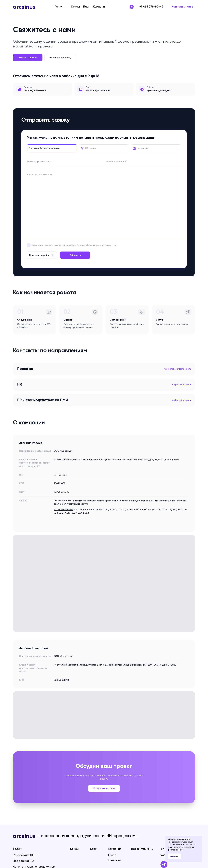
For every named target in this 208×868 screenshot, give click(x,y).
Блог (86, 7)
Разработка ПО (24, 797)
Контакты (115, 802)
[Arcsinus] (24, 7)
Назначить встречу (104, 730)
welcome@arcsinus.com (178, 310)
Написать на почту (60, 58)
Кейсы (76, 7)
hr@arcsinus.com (181, 326)
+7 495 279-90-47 (151, 7)
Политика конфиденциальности (28, 833)
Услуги (60, 7)
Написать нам (181, 7)
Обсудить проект (28, 58)
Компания (100, 7)
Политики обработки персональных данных (96, 186)
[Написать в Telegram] (132, 7)
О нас (112, 797)
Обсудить (75, 196)
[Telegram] (164, 806)
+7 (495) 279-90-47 (35, 91)
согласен (174, 856)
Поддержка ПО (23, 802)
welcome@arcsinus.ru (178, 796)
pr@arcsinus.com (181, 341)
